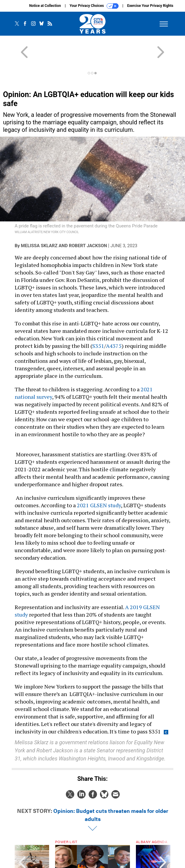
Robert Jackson (88, 224)
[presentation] (22, 842)
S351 (98, 324)
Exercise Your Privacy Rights (150, 6)
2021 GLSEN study (98, 484)
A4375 (114, 324)
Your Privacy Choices (94, 6)
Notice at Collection (45, 6)
